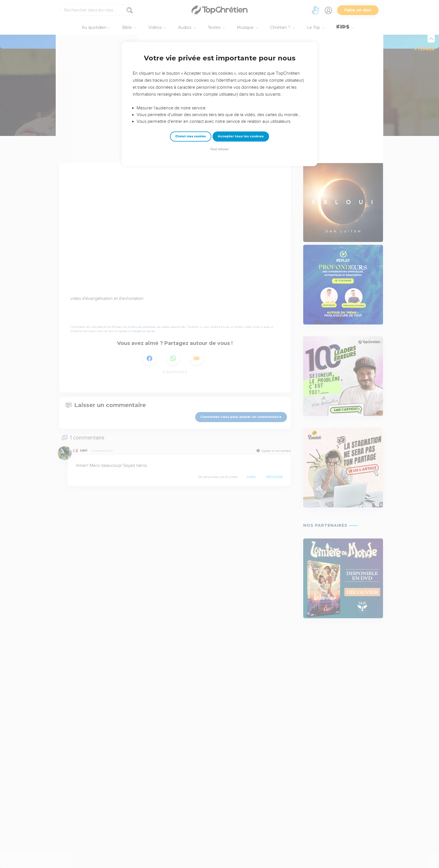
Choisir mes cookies (191, 136)
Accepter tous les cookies (241, 136)
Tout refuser (219, 149)
